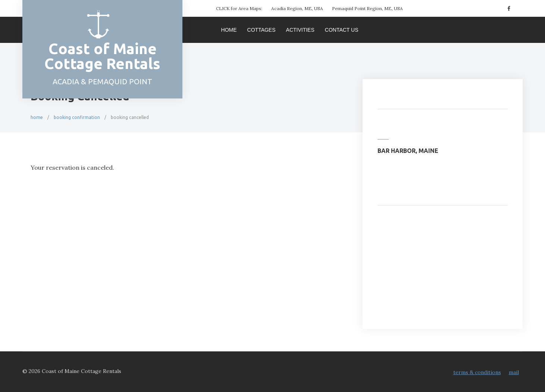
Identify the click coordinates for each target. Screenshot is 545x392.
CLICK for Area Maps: (239, 8)
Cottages (261, 30)
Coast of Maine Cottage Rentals (102, 56)
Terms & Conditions (477, 372)
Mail (514, 372)
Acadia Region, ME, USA (297, 8)
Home (229, 30)
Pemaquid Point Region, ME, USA (367, 8)
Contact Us (342, 30)
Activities (300, 30)
